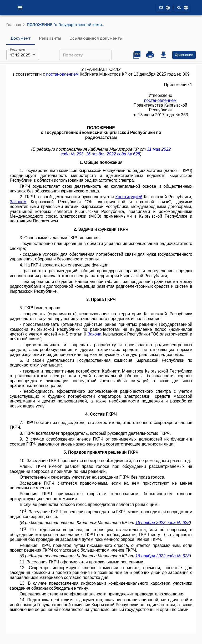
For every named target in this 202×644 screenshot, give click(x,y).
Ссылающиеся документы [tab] (96, 38)
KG (164, 8)
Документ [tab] (21, 38)
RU (182, 8)
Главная (14, 25)
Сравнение (184, 55)
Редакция (17, 50)
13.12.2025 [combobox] (20, 55)
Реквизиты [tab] (50, 38)
